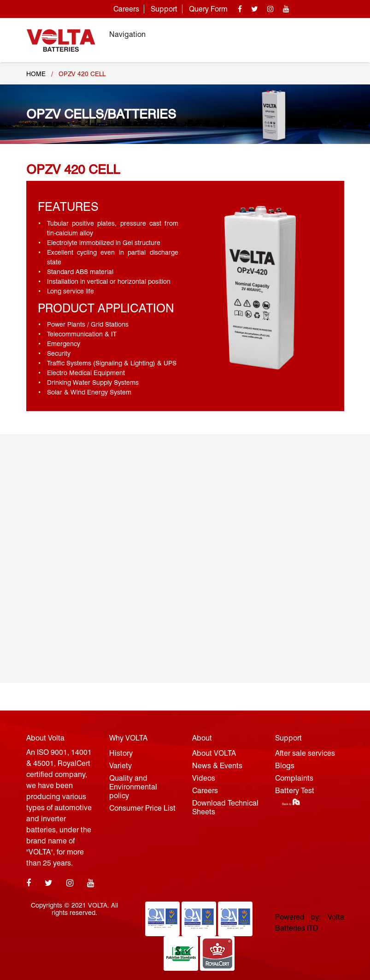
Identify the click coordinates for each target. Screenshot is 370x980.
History (121, 753)
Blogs (285, 766)
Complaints (294, 778)
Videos (204, 778)
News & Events (217, 766)
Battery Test (295, 791)
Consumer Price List (142, 808)
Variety (120, 766)
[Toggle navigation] (331, 35)
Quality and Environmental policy (133, 787)
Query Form (208, 9)
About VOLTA (214, 753)
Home (36, 74)
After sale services (305, 753)
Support (164, 9)
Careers (126, 9)
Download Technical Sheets (225, 807)
